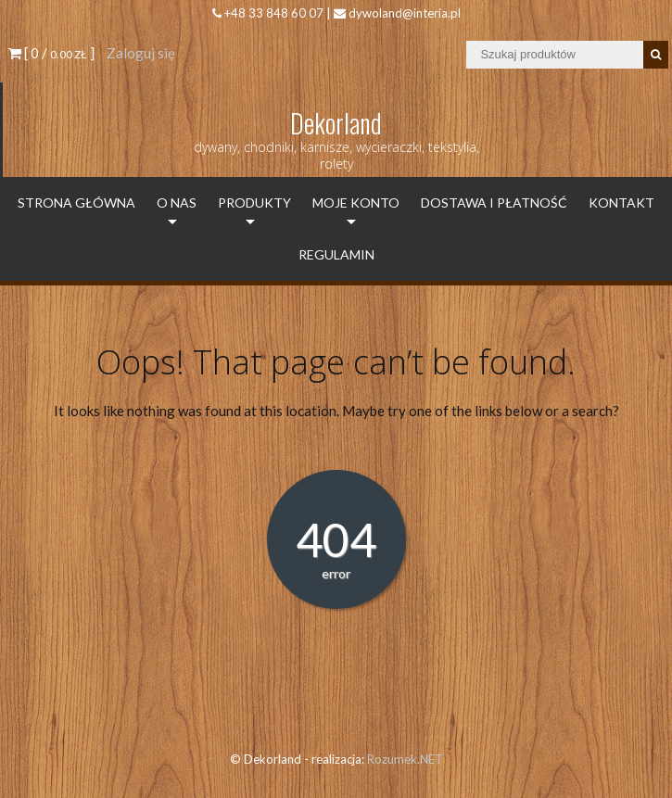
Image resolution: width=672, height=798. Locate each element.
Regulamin (336, 254)
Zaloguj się (141, 53)
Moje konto (356, 203)
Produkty (254, 203)
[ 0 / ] (51, 53)
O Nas (177, 203)
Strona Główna (76, 203)
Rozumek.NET (405, 759)
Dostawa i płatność (494, 203)
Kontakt (621, 203)
